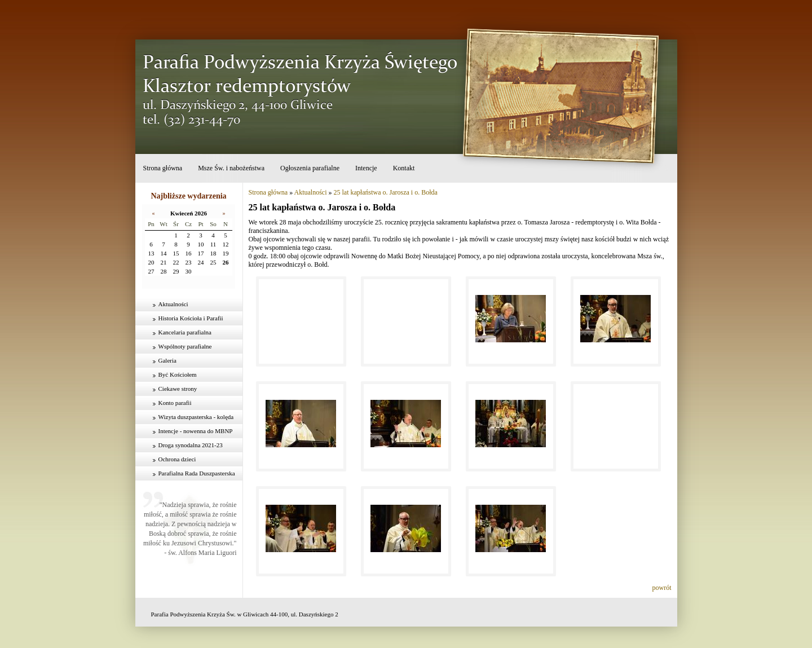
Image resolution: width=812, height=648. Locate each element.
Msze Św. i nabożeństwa (231, 168)
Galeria (167, 360)
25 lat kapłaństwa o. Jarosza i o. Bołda (386, 192)
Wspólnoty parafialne (185, 346)
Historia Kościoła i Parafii (191, 318)
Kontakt (404, 168)
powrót (662, 588)
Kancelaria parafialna (185, 332)
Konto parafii (175, 403)
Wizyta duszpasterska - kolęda (196, 417)
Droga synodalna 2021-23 (191, 445)
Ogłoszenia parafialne (310, 168)
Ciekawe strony (178, 389)
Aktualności (173, 304)
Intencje (366, 168)
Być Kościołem (178, 374)
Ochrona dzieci (177, 459)
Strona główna (163, 168)
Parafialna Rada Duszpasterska (197, 473)
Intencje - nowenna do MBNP (196, 431)
